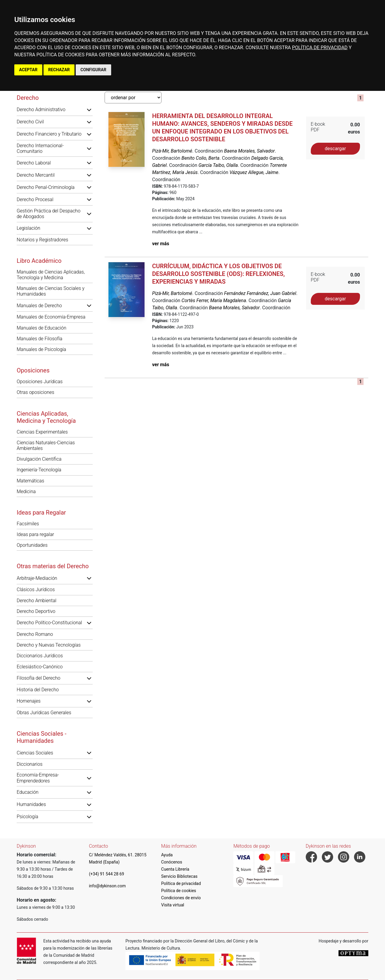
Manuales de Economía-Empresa (51, 317)
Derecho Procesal (35, 199)
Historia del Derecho (38, 690)
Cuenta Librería (175, 869)
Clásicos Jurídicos (36, 590)
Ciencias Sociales (35, 753)
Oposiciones (33, 370)
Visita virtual (173, 905)
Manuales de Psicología (41, 349)
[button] (89, 110)
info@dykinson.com (107, 886)
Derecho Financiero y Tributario (49, 134)
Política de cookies (179, 891)
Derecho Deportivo (36, 611)
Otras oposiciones (35, 392)
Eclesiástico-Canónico (40, 667)
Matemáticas (30, 481)
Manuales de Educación (42, 328)
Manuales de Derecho (39, 306)
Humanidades (31, 804)
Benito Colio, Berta (200, 158)
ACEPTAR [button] (28, 70)
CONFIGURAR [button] (93, 70)
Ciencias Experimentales (42, 432)
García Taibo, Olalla (218, 165)
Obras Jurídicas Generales (44, 713)
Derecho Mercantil (36, 175)
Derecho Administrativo (41, 110)
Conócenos (172, 862)
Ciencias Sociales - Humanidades (42, 737)
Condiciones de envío (181, 898)
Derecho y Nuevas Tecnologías (49, 645)
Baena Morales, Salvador (249, 151)
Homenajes (29, 701)
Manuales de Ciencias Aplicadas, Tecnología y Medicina (51, 275)
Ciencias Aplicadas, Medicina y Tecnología (46, 417)
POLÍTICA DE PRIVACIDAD (320, 48)
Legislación (28, 228)
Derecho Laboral (34, 163)
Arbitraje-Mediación (37, 578)
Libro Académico (39, 261)
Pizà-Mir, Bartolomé (172, 151)
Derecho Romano (35, 634)
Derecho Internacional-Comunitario (40, 148)
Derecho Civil (30, 122)
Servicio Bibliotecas (179, 876)
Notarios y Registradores (42, 240)
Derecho (28, 98)
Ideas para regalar (35, 534)
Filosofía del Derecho (38, 678)
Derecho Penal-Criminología (46, 187)
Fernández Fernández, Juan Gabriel (260, 293)
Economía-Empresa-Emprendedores (38, 778)
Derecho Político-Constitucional (49, 623)
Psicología (27, 817)
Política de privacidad (181, 883)
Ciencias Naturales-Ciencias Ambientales (46, 445)
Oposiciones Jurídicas (40, 382)
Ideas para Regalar (41, 512)
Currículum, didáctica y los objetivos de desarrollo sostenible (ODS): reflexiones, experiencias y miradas (218, 274)
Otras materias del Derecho (53, 566)
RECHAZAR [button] (59, 70)
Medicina (26, 491)
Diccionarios (30, 764)
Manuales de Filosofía (39, 339)
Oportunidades (32, 545)
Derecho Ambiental (37, 601)
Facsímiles (28, 524)
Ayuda (167, 855)
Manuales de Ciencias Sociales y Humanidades (51, 291)
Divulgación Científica (39, 459)
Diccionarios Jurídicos (40, 656)
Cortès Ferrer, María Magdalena (214, 300)
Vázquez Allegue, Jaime (254, 172)
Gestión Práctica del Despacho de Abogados (49, 214)
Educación (28, 792)
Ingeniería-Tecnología (39, 470)
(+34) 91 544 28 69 (106, 874)
